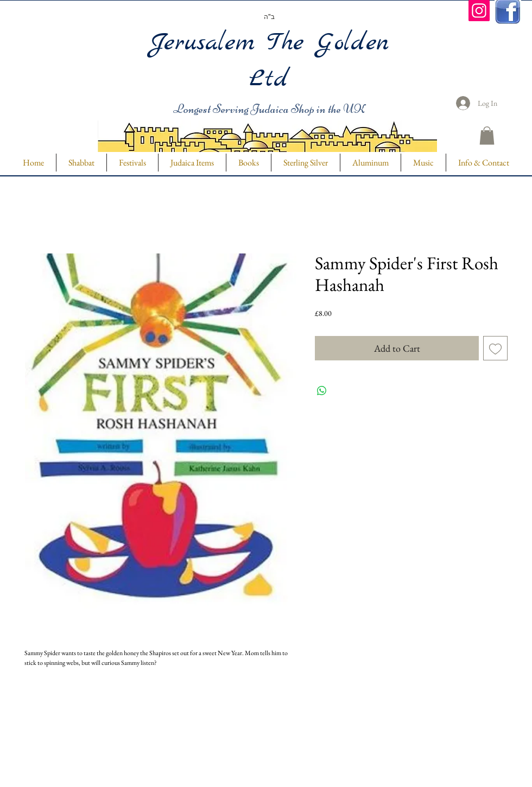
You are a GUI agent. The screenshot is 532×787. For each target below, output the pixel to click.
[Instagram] (479, 11)
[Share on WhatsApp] (322, 391)
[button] (487, 135)
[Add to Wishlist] (495, 348)
